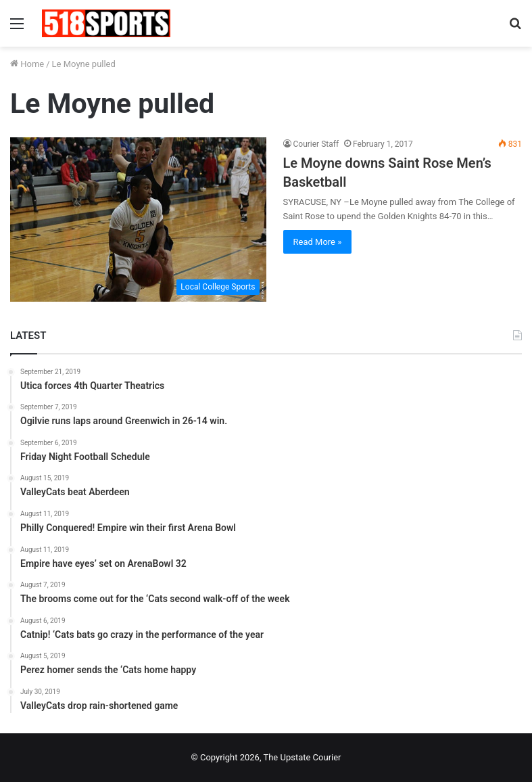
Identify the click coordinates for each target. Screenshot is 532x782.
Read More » (318, 242)
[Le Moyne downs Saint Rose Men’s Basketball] (138, 220)
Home (27, 64)
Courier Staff (316, 144)
